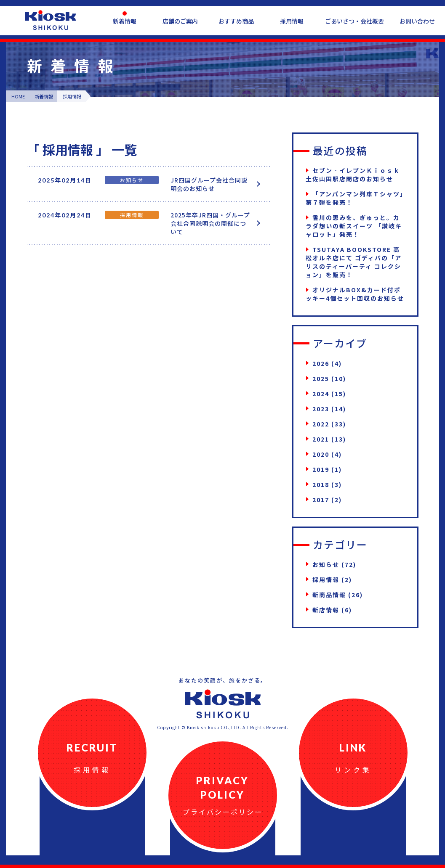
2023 (321, 409)
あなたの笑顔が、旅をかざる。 (223, 680)
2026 (321, 363)
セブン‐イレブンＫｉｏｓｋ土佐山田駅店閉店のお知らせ (353, 175)
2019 (321, 469)
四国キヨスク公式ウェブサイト (51, 20)
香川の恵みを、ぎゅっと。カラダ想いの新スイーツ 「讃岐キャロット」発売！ (354, 226)
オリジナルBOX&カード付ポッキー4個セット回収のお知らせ (355, 294)
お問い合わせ (417, 21)
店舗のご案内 (180, 21)
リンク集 (353, 770)
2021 (321, 439)
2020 (321, 454)
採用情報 (292, 21)
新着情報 (125, 21)
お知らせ (326, 564)
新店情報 (326, 610)
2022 (321, 424)
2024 (321, 394)
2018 (321, 484)
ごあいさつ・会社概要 (354, 21)
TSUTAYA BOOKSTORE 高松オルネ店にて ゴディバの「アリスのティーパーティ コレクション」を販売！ (354, 262)
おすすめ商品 (236, 21)
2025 (321, 378)
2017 (321, 500)
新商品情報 (329, 595)
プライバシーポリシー (223, 812)
